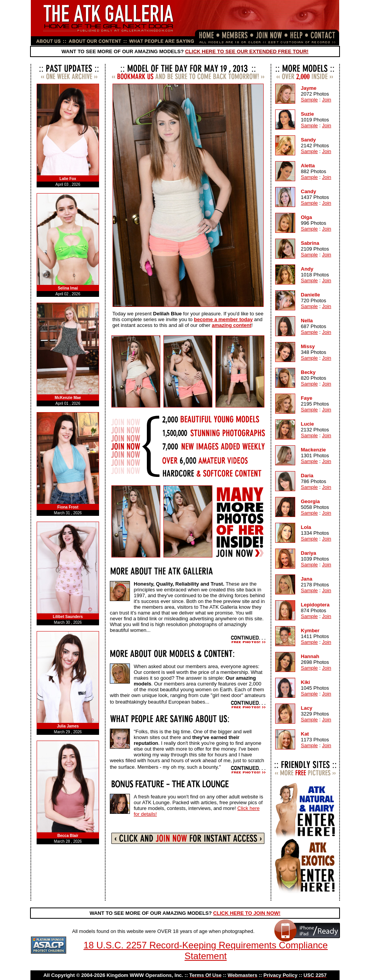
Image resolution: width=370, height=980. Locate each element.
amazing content (231, 325)
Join (326, 100)
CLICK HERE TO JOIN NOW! (247, 913)
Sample (309, 100)
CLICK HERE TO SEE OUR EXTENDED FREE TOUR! (247, 51)
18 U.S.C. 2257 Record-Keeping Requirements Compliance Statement (206, 951)
